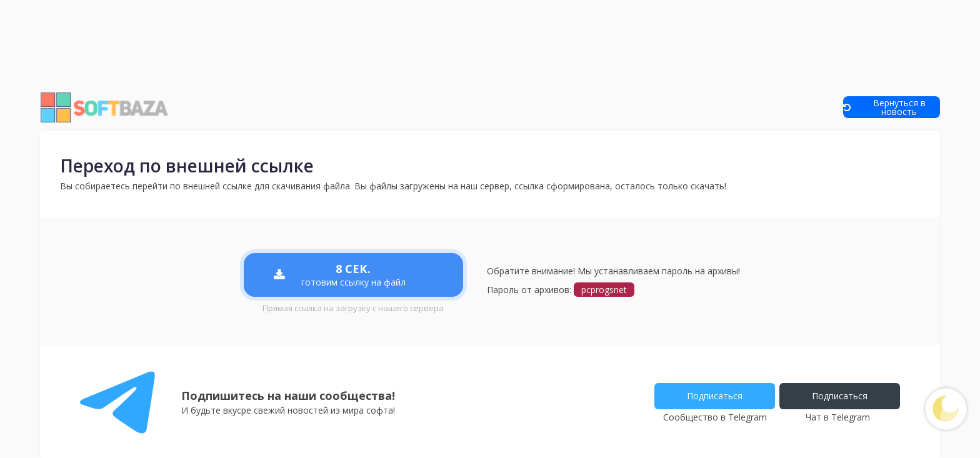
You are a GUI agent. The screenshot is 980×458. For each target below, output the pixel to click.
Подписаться (712, 396)
